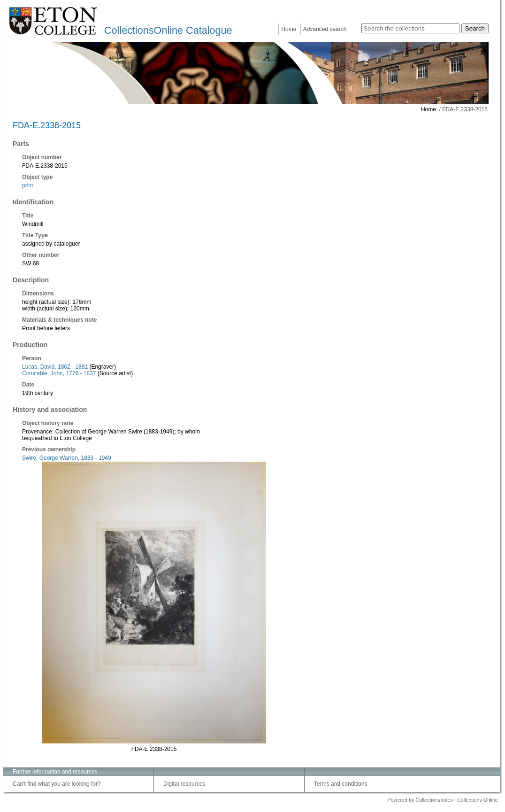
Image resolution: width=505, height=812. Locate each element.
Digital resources (184, 784)
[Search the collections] (410, 28)
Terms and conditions (340, 784)
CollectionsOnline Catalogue (168, 30)
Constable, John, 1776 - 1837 (59, 373)
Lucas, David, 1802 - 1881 (55, 367)
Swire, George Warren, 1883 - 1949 (67, 458)
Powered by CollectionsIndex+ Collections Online (443, 800)
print (27, 186)
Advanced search (325, 29)
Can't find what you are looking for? (57, 784)
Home (289, 29)
